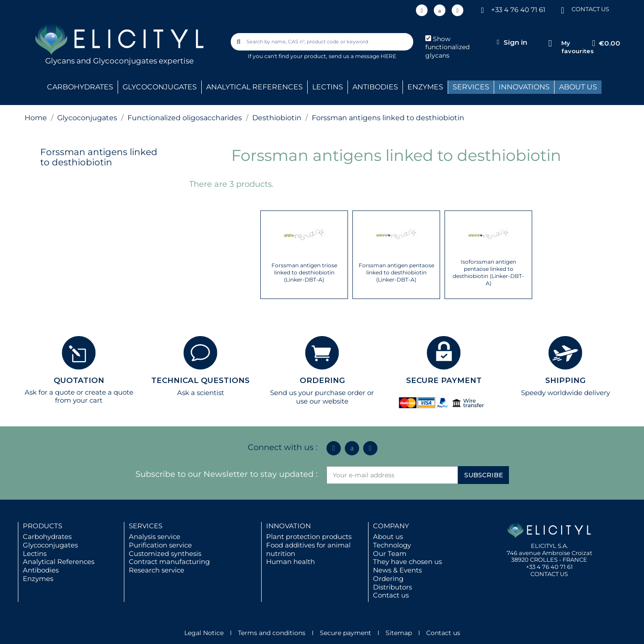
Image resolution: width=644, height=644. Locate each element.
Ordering (388, 579)
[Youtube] (458, 10)
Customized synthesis (165, 554)
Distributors (392, 587)
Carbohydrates (47, 537)
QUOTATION (79, 380)
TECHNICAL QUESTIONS (200, 380)
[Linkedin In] (422, 10)
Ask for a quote (50, 392)
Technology (392, 545)
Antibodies (41, 570)
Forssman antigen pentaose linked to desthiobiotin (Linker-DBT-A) (396, 272)
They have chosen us (407, 562)
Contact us (391, 595)
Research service (157, 570)
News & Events (397, 570)
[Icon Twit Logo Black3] (440, 10)
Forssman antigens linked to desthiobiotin (99, 157)
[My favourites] (550, 44)
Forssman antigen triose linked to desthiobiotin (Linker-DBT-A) (304, 272)
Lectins (35, 554)
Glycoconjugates (50, 545)
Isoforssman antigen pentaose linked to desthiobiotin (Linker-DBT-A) (488, 272)
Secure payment (345, 633)
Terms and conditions (272, 633)
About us (388, 537)
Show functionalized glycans (447, 47)
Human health (290, 562)
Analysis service (155, 537)
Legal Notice (204, 633)
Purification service (160, 545)
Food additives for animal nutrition (308, 549)
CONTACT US (590, 9)
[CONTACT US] (563, 10)
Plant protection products (309, 537)
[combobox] (323, 42)
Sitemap (399, 633)
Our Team (390, 554)
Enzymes (38, 579)
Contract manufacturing (169, 562)
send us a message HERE (362, 56)
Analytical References (59, 562)
